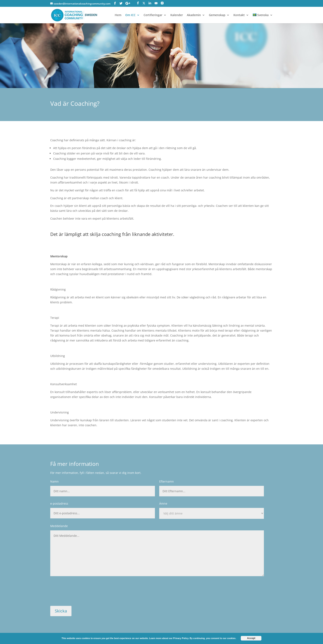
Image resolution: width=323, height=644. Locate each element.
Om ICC (130, 15)
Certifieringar (153, 15)
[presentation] (82, 593)
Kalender (177, 15)
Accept (251, 638)
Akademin (194, 15)
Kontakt (239, 15)
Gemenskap (217, 15)
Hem (118, 15)
